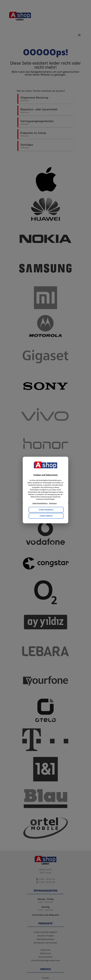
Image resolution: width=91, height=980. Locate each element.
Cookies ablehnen (46, 516)
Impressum (53, 503)
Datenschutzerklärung (40, 503)
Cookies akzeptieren (46, 510)
